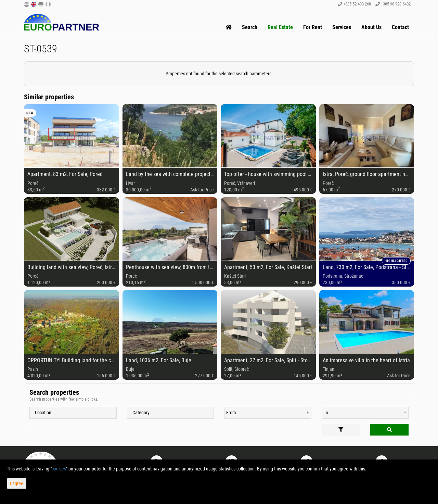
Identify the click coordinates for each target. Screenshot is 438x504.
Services (342, 27)
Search (250, 27)
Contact (400, 27)
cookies (59, 469)
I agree (17, 483)
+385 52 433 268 (354, 4)
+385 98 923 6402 (393, 4)
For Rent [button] (313, 27)
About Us (371, 27)
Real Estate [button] (280, 27)
